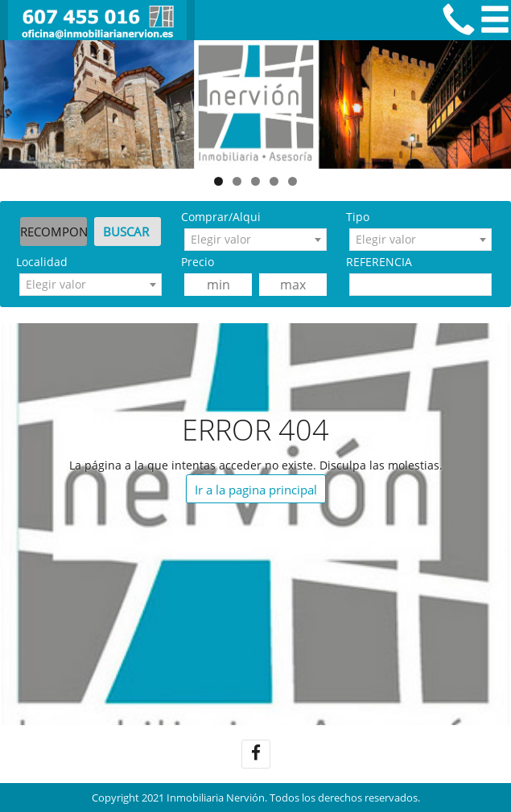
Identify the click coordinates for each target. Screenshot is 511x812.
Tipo (358, 217)
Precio (198, 262)
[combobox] (255, 240)
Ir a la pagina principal (256, 490)
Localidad (42, 262)
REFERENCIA (379, 262)
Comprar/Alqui (221, 217)
